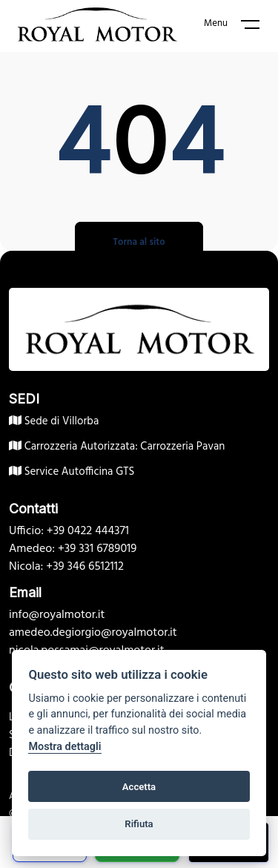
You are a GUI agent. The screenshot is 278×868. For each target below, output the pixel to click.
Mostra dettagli (64, 747)
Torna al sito (139, 242)
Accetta (139, 787)
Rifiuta (139, 824)
